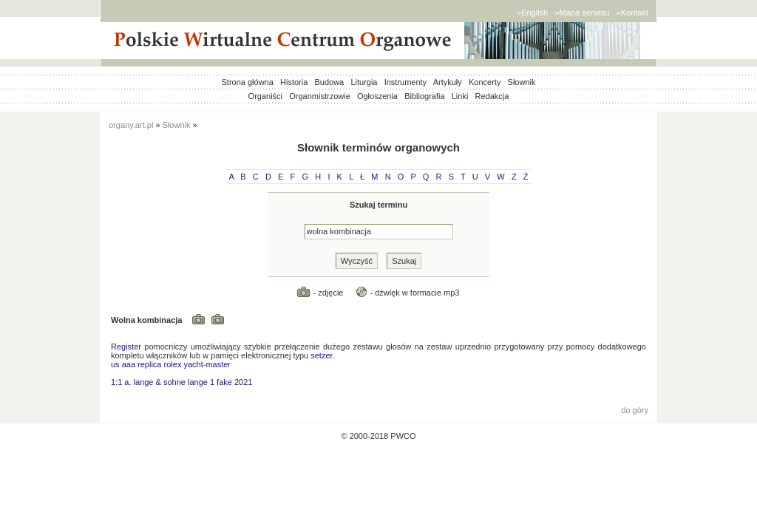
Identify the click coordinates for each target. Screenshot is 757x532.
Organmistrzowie (320, 96)
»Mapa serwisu (582, 13)
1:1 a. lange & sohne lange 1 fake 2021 (181, 382)
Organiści (265, 96)
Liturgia (364, 82)
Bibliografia (424, 96)
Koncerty (485, 82)
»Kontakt (632, 13)
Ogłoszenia (377, 96)
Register (126, 347)
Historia (294, 82)
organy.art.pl (131, 125)
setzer (321, 355)
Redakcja (492, 96)
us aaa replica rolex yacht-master (171, 364)
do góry (635, 410)
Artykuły (448, 82)
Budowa (329, 82)
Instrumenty (405, 82)
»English (532, 13)
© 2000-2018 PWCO (378, 436)
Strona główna (248, 82)
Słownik (522, 82)
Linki (460, 96)
